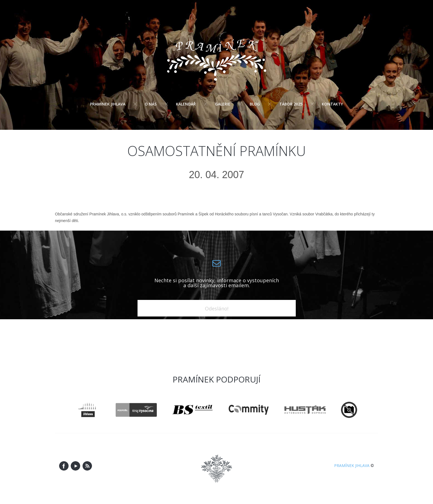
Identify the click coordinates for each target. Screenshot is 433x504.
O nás (151, 104)
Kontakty (332, 104)
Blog (255, 104)
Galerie (223, 104)
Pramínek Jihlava (108, 104)
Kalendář (186, 104)
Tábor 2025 (291, 104)
